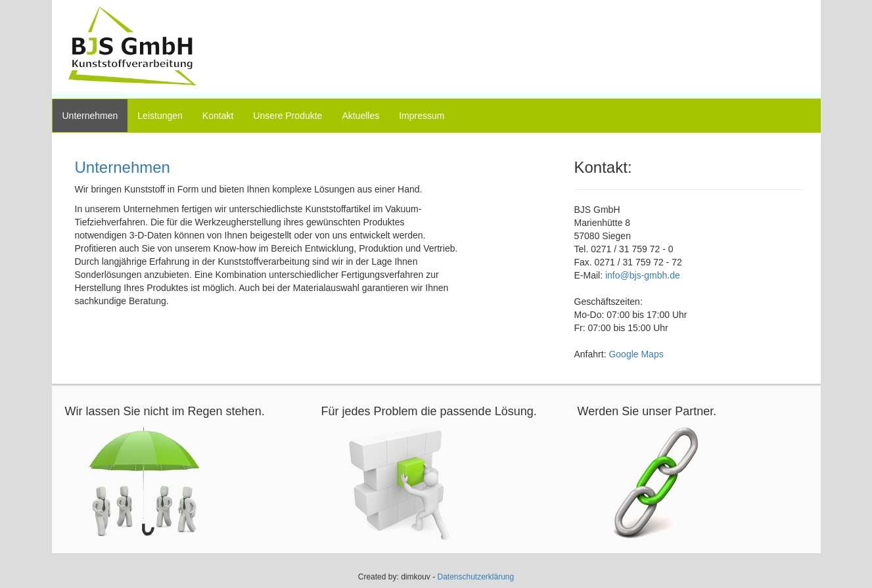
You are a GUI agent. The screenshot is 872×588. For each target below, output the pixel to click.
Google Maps (636, 354)
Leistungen (160, 116)
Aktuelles (360, 116)
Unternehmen (90, 116)
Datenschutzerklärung (475, 577)
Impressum (422, 116)
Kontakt (218, 116)
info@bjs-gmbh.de (643, 275)
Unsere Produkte (287, 116)
